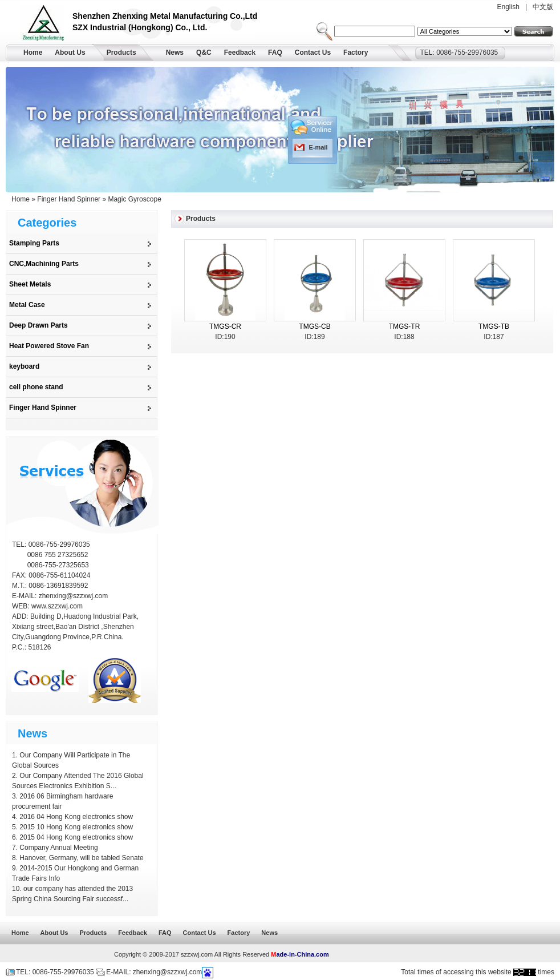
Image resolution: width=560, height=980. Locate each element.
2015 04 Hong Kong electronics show (76, 837)
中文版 (543, 7)
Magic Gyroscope (134, 199)
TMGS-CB (315, 326)
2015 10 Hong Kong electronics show (76, 827)
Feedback (240, 53)
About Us (70, 53)
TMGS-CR (225, 326)
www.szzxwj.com (57, 606)
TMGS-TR (405, 326)
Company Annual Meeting (58, 848)
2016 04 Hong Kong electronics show (76, 817)
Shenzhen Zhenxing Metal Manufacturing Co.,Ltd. (46, 24)
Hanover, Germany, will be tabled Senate (81, 858)
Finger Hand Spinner (69, 199)
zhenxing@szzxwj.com (74, 596)
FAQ (275, 53)
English (508, 7)
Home (33, 53)
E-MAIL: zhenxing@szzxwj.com (154, 972)
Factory (356, 53)
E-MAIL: (25, 596)
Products (121, 53)
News (175, 53)
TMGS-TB (494, 326)
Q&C (204, 53)
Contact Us (313, 53)
